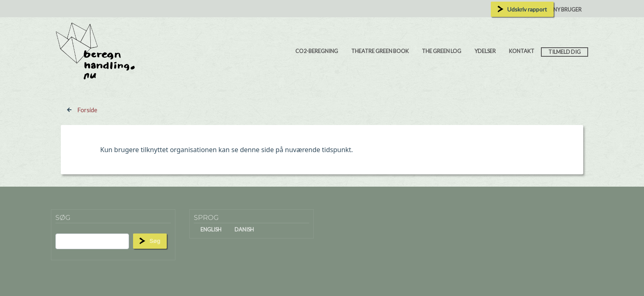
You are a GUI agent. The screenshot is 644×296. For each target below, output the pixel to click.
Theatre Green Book (380, 51)
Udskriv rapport (527, 9)
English (211, 229)
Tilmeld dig (565, 52)
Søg (155, 241)
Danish (244, 229)
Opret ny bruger (558, 9)
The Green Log (442, 51)
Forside (87, 110)
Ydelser (485, 51)
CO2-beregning (317, 51)
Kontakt (522, 51)
